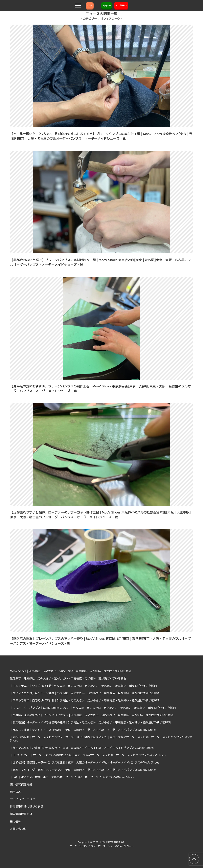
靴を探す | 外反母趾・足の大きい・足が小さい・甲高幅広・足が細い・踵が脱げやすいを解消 (68, 678)
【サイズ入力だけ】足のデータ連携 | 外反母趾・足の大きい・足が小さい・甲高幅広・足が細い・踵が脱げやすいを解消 (85, 693)
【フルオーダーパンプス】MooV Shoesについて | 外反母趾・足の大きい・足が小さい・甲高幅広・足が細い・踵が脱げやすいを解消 (93, 708)
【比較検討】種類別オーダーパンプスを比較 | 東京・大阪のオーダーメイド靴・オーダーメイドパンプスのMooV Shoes (85, 762)
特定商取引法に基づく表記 (27, 806)
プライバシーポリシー (24, 799)
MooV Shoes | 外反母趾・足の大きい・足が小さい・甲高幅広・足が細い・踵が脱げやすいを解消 (71, 671)
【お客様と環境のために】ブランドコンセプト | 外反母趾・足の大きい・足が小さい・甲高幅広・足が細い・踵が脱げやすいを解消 (92, 715)
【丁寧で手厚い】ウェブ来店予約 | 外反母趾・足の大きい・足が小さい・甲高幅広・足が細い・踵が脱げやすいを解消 (83, 686)
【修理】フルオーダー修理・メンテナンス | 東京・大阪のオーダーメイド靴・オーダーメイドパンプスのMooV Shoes (83, 770)
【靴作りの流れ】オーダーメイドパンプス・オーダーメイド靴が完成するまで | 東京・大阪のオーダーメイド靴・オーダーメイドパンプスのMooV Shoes (101, 739)
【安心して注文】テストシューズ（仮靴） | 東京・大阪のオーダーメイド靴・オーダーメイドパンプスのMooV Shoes (83, 730)
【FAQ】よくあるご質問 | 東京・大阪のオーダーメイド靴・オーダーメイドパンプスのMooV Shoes (72, 777)
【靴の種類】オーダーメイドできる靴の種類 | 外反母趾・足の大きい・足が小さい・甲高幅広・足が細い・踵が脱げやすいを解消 (90, 722)
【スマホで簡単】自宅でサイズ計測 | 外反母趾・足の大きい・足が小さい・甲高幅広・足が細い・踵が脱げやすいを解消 (85, 700)
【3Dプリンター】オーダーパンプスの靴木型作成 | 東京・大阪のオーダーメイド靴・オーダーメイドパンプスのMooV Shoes (88, 755)
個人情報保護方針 (21, 784)
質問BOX (107, 5)
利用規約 (15, 792)
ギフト (90, 5)
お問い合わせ (18, 829)
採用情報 (15, 821)
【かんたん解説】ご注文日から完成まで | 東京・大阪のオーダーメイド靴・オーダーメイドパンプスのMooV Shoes (82, 748)
